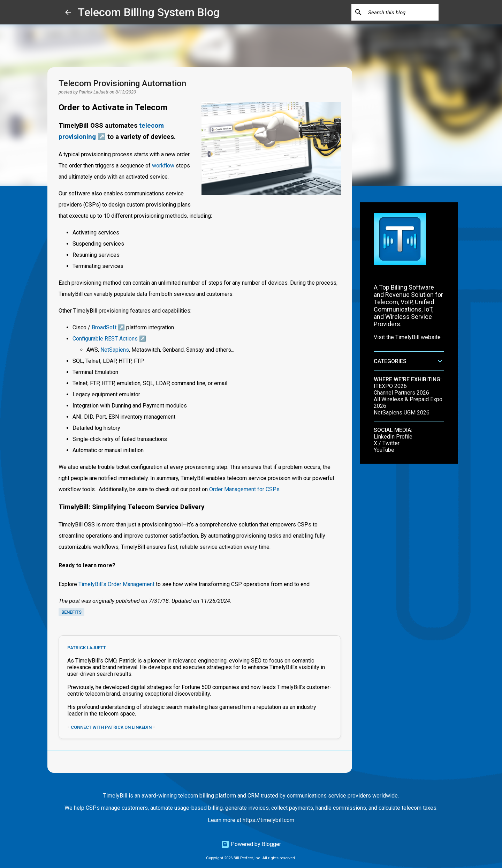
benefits (71, 612)
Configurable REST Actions (105, 339)
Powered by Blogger (251, 844)
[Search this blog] (402, 12)
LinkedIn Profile (393, 437)
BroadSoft (104, 327)
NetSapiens (115, 350)
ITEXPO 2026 (390, 386)
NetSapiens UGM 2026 (402, 413)
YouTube (384, 450)
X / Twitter (387, 443)
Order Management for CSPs (244, 489)
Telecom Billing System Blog (149, 12)
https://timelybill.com (268, 820)
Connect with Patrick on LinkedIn (111, 727)
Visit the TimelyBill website (407, 337)
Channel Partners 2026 (401, 393)
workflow (163, 166)
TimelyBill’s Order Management (116, 584)
